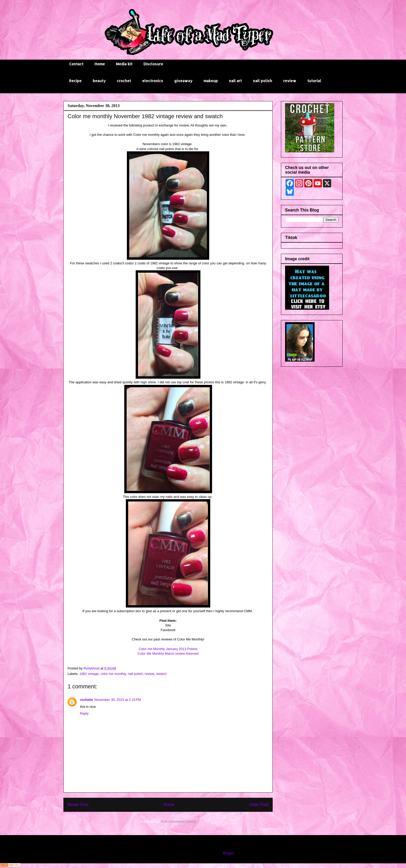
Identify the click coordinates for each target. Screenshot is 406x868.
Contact (76, 64)
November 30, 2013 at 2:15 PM (118, 700)
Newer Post (78, 805)
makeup (211, 81)
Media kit (124, 64)
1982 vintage (89, 674)
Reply (84, 713)
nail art (235, 81)
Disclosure (153, 64)
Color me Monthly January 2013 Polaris (168, 649)
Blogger (228, 853)
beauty (99, 81)
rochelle (86, 700)
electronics (153, 81)
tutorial (314, 81)
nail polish (263, 81)
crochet (124, 81)
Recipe (75, 81)
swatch (161, 674)
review (290, 81)
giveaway (183, 81)
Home (100, 64)
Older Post (259, 805)
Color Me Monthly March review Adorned (168, 654)
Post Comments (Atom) (178, 821)
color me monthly (113, 674)
